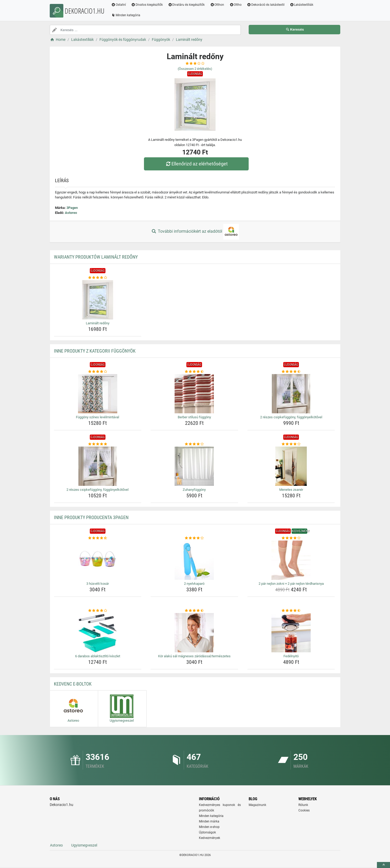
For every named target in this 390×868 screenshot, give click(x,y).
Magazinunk (257, 805)
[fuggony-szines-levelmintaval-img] (98, 394)
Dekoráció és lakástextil (266, 5)
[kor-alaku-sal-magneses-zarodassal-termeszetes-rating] (194, 611)
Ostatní (119, 5)
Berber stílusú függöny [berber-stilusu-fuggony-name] (194, 417)
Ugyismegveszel (84, 845)
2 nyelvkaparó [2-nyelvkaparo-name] (194, 584)
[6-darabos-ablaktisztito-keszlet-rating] (98, 611)
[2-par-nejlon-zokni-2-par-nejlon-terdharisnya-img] (291, 560)
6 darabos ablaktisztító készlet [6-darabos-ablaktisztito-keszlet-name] (98, 656)
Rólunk (303, 805)
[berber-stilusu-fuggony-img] (194, 394)
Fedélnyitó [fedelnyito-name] (291, 656)
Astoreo (71, 213)
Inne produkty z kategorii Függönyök (95, 351)
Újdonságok (207, 832)
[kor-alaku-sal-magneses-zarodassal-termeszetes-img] (194, 633)
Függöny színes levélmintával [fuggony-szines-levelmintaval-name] (97, 417)
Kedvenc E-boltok (73, 684)
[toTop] (383, 865)
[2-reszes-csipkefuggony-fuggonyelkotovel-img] (291, 394)
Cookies (304, 810)
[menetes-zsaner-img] (291, 466)
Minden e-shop (209, 827)
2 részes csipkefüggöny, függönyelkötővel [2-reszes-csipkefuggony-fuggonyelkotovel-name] (291, 417)
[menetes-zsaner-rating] (291, 444)
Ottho (235, 5)
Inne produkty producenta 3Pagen (91, 517)
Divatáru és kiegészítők (186, 5)
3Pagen (72, 208)
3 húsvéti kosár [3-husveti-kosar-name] (98, 584)
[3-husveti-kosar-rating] (98, 538)
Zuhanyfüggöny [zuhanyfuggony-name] (194, 490)
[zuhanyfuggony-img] (194, 466)
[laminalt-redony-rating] (98, 278)
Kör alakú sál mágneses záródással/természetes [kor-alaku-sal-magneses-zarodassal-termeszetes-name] (194, 656)
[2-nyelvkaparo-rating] (194, 538)
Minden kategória (126, 15)
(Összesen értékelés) (195, 69)
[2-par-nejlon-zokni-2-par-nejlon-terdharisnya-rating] (291, 538)
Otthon (217, 5)
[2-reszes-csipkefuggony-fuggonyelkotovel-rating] (291, 372)
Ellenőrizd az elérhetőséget (196, 164)
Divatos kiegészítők (147, 5)
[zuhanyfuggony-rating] (194, 444)
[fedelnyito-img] (291, 633)
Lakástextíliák (302, 5)
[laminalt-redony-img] (98, 300)
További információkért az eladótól (195, 232)
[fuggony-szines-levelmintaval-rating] (98, 372)
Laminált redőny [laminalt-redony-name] (98, 323)
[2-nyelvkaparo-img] (194, 560)
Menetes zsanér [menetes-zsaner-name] (291, 490)
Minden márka (209, 821)
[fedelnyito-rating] (291, 611)
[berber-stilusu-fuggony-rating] (194, 372)
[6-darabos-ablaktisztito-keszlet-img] (98, 633)
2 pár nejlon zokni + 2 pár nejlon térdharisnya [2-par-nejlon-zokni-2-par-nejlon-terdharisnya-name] (291, 584)
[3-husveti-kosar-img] (98, 560)
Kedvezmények (210, 838)
